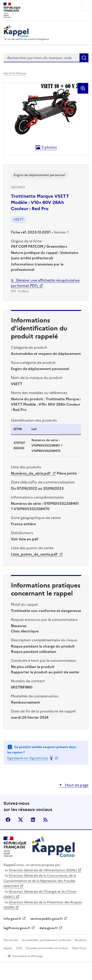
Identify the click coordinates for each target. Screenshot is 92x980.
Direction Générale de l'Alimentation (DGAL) (43, 870)
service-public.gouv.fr (47, 919)
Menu (86, 6)
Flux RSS (45, 820)
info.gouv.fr (12, 919)
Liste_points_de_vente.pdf (35, 554)
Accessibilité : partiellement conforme (46, 940)
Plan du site (11, 940)
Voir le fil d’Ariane (15, 73)
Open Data (79, 948)
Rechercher (84, 58)
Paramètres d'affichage (28, 956)
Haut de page (76, 785)
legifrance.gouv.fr (17, 928)
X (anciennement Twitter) (20, 820)
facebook (8, 820)
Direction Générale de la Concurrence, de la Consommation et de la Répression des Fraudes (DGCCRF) (40, 881)
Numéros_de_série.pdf (31, 473)
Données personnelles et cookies (47, 948)
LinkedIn (33, 820)
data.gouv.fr (49, 928)
